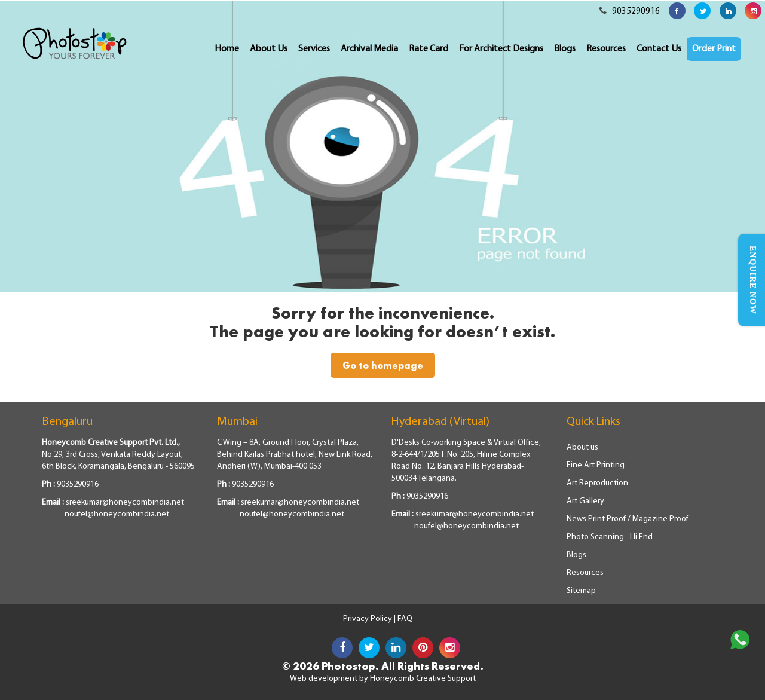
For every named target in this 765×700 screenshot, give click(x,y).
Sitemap (581, 591)
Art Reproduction (597, 483)
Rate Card (429, 49)
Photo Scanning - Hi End (610, 537)
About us (582, 447)
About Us (269, 49)
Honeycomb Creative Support (423, 679)
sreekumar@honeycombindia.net (125, 502)
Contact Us (659, 49)
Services (314, 49)
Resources (606, 49)
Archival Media (369, 49)
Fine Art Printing (596, 465)
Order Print (714, 49)
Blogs (565, 49)
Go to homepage (383, 365)
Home (227, 49)
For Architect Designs (501, 49)
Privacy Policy (368, 619)
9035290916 (630, 12)
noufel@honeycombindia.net (117, 514)
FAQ (405, 619)
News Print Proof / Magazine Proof (628, 519)
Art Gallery (585, 501)
